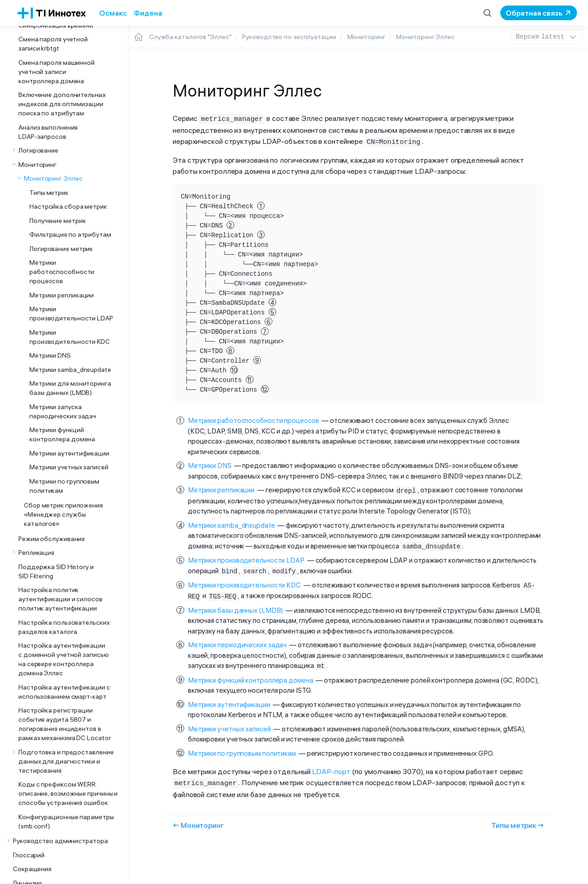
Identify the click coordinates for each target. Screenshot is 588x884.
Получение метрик (57, 221)
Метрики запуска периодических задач (63, 411)
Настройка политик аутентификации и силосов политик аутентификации (60, 599)
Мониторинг (37, 165)
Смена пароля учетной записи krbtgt (53, 44)
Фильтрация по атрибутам (70, 234)
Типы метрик (49, 193)
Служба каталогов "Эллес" (190, 37)
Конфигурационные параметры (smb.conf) (66, 821)
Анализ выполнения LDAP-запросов (48, 132)
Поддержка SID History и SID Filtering (56, 571)
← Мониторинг (198, 820)
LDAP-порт (331, 767)
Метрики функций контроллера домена (62, 434)
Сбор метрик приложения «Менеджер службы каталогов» (63, 514)
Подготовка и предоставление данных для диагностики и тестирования (66, 761)
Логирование (38, 150)
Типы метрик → (517, 820)
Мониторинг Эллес (53, 178)
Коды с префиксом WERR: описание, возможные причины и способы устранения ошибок (68, 793)
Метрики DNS (50, 355)
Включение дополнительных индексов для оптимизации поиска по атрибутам (62, 104)
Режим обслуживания (51, 539)
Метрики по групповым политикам (64, 486)
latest (547, 37)
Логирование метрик (61, 249)
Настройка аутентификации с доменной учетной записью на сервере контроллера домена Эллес (64, 659)
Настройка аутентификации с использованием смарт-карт (64, 692)
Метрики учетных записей (69, 467)
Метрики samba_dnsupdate (70, 370)
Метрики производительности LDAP (71, 314)
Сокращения (32, 869)
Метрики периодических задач (237, 641)
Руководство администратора (60, 841)
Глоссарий (29, 855)
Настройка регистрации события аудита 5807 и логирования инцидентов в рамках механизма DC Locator (65, 724)
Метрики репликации (62, 295)
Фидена (148, 13)
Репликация (36, 553)
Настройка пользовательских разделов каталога (64, 627)
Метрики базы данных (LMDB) (236, 607)
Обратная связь (534, 13)
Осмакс (113, 13)
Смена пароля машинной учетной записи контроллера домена (57, 72)
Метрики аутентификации (69, 453)
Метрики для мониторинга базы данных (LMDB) (70, 388)
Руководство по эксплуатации (289, 37)
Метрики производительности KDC (70, 337)
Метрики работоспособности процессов (62, 272)
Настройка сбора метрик (68, 206)
